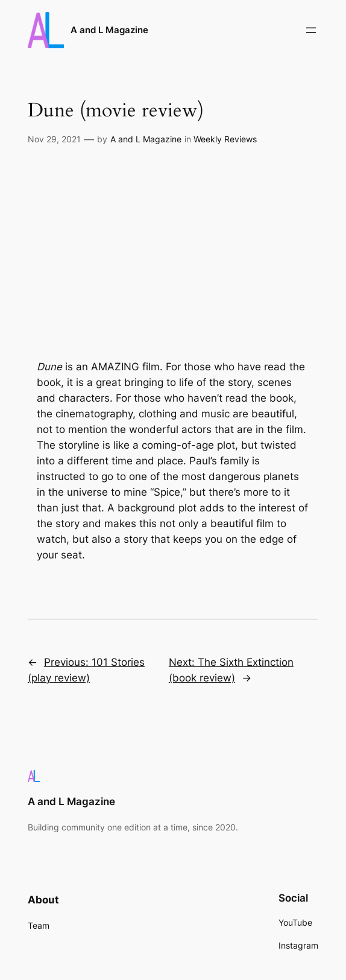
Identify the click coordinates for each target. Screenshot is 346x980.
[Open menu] (311, 30)
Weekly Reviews (225, 139)
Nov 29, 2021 (54, 139)
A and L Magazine (109, 30)
